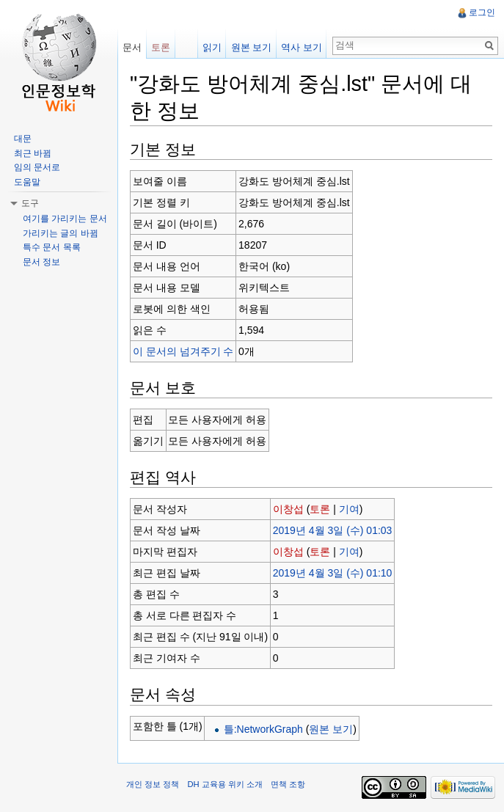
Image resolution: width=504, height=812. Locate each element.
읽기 (212, 47)
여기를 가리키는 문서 (65, 219)
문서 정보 (41, 262)
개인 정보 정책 (153, 784)
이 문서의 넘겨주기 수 (183, 351)
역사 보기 (302, 47)
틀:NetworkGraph (263, 729)
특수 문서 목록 (52, 247)
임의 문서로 (37, 167)
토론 (320, 509)
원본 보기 (331, 729)
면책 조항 (288, 784)
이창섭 (288, 509)
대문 (23, 139)
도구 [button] (30, 203)
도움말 (27, 182)
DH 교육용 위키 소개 (224, 784)
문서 (132, 47)
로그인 (482, 12)
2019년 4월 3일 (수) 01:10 (333, 573)
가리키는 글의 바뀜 (61, 233)
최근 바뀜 (33, 153)
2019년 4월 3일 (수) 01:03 (333, 530)
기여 (349, 509)
